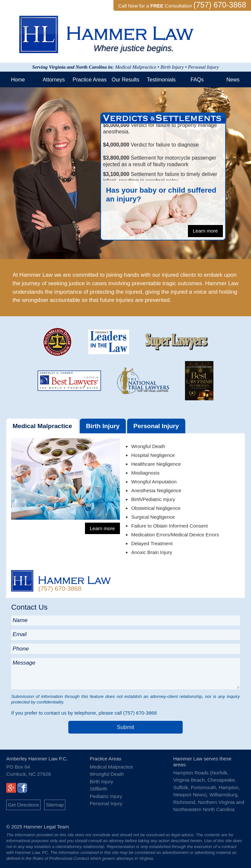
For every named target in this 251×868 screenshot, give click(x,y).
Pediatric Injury (106, 796)
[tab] (42, 426)
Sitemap (55, 805)
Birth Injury (103, 426)
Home (18, 79)
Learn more (205, 231)
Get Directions (23, 805)
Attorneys (54, 79)
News (233, 79)
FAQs (197, 79)
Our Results (125, 79)
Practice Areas (90, 79)
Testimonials (161, 79)
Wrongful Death (107, 774)
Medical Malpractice (42, 426)
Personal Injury (156, 426)
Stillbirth (99, 789)
